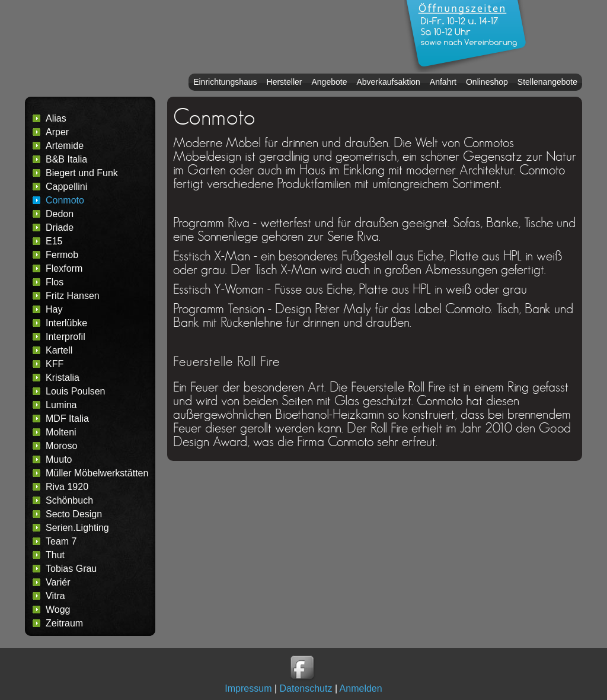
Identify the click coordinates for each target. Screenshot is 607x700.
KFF (55, 364)
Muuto (59, 459)
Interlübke (66, 323)
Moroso (61, 446)
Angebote (329, 82)
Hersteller (285, 82)
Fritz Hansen (73, 296)
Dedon (60, 214)
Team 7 (61, 541)
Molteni (61, 432)
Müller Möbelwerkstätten (97, 473)
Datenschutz (306, 688)
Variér (58, 582)
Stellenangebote (547, 82)
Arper (57, 132)
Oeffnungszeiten (466, 36)
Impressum (248, 688)
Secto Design (74, 514)
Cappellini (66, 187)
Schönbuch (69, 500)
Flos (55, 282)
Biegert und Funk (82, 173)
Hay (54, 309)
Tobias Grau (71, 569)
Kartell (59, 350)
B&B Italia (66, 159)
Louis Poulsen (76, 391)
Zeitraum (64, 623)
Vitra (55, 596)
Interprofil (66, 337)
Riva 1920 (67, 487)
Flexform (64, 268)
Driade (60, 227)
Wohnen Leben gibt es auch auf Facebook (303, 669)
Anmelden (361, 688)
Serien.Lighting (77, 528)
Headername (209, 37)
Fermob (62, 255)
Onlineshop (487, 82)
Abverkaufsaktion (388, 82)
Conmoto (65, 200)
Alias (56, 118)
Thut (55, 555)
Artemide (65, 146)
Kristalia (63, 378)
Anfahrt (443, 82)
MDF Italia (67, 419)
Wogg (58, 610)
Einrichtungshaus (225, 82)
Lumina (61, 405)
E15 (54, 241)
